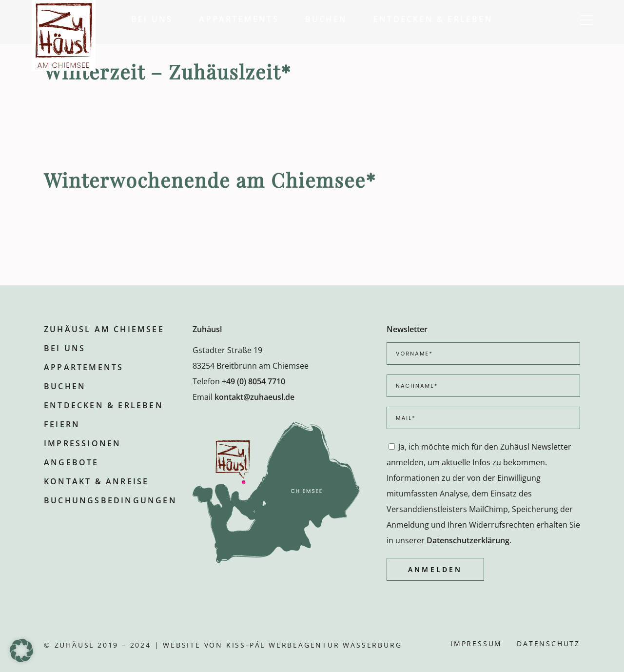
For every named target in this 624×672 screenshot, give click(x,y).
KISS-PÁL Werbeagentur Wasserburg (314, 645)
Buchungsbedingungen (110, 500)
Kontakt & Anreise (96, 481)
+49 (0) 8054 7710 (253, 381)
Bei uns (65, 348)
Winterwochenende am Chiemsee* (210, 180)
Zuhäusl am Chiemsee (104, 329)
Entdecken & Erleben (104, 405)
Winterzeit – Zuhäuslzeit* (168, 71)
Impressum (476, 643)
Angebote (71, 462)
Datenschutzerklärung (468, 540)
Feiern (62, 424)
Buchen (65, 386)
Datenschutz (548, 643)
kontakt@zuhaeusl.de (254, 397)
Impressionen (82, 443)
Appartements (84, 367)
